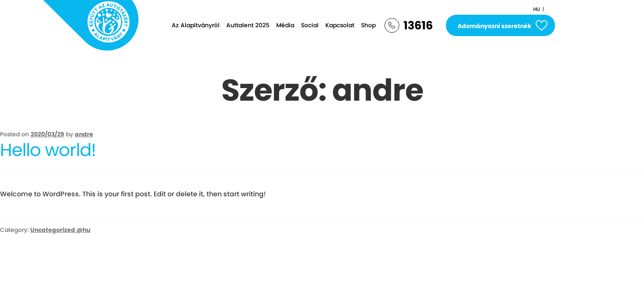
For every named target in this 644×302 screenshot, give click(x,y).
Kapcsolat (340, 25)
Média (285, 25)
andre (84, 134)
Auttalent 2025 (248, 25)
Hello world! (48, 150)
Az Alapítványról (196, 25)
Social (310, 25)
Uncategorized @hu (60, 230)
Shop (368, 25)
